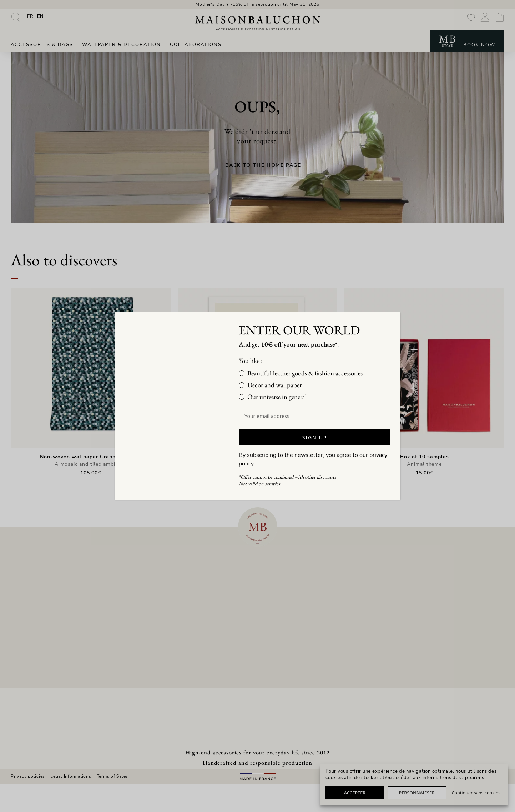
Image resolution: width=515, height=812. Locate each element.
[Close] (390, 319)
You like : (259, 361)
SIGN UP (315, 437)
